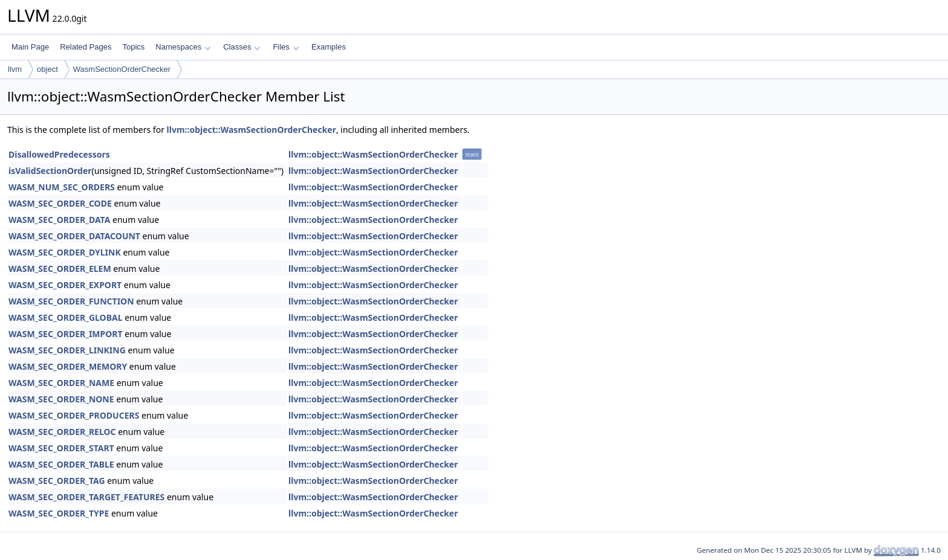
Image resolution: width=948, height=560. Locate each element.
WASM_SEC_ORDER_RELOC (62, 432)
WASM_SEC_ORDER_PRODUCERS (74, 415)
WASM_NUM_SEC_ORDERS (62, 187)
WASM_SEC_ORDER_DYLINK (65, 252)
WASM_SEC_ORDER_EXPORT (65, 285)
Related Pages (86, 47)
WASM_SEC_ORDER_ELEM (60, 269)
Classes (242, 47)
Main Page (30, 47)
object (47, 69)
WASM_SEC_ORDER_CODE (60, 203)
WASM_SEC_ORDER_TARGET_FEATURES (86, 497)
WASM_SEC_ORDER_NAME (61, 383)
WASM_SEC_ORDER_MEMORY (68, 366)
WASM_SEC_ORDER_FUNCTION (71, 301)
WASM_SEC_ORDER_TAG (57, 481)
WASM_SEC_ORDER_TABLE (61, 464)
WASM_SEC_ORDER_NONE (61, 399)
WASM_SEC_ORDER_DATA (59, 220)
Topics (133, 47)
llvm (15, 69)
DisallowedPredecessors (59, 154)
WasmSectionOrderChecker (122, 69)
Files (286, 47)
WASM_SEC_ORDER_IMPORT (66, 334)
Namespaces (183, 47)
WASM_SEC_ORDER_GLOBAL (66, 317)
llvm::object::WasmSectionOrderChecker (252, 130)
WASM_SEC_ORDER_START (61, 448)
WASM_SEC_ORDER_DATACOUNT (74, 236)
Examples (329, 47)
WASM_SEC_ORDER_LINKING (67, 350)
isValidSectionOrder (50, 171)
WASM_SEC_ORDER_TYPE (59, 513)
